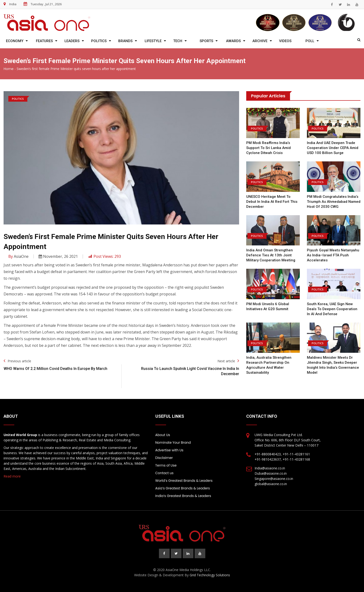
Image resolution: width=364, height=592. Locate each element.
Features (44, 41)
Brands (125, 41)
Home (9, 69)
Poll (310, 41)
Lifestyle (153, 41)
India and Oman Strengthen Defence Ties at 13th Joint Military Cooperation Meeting (271, 255)
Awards (233, 41)
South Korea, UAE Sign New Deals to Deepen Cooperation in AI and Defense (332, 309)
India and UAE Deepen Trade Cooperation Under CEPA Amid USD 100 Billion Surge (333, 148)
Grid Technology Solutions (210, 575)
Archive (260, 41)
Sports (206, 41)
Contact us (165, 473)
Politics (99, 41)
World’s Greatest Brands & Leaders (184, 481)
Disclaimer (164, 458)
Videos (285, 41)
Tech (178, 41)
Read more (12, 476)
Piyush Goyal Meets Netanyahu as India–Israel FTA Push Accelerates (333, 255)
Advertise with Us (169, 450)
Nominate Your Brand (173, 443)
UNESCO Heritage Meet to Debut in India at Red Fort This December (272, 202)
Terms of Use (166, 465)
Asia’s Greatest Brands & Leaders (183, 488)
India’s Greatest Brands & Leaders (183, 496)
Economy (15, 41)
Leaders (72, 41)
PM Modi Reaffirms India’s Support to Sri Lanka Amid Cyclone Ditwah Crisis (268, 148)
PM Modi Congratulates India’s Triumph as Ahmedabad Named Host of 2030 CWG (334, 202)
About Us (163, 435)
